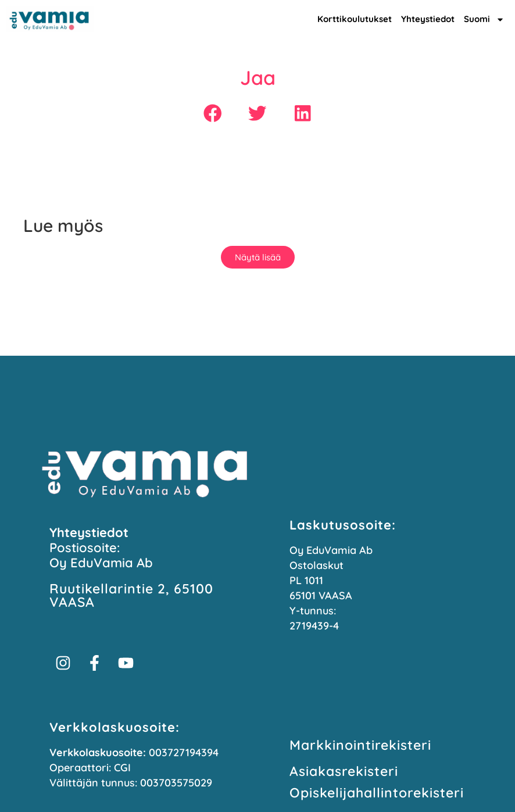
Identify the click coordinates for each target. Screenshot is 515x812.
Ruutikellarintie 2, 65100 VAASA (131, 595)
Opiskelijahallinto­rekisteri (377, 793)
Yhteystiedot (428, 19)
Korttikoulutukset (355, 19)
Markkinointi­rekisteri (360, 745)
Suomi (484, 19)
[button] (212, 113)
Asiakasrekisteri (344, 771)
